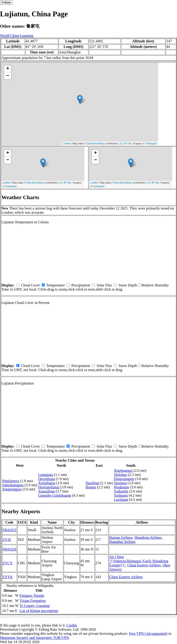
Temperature (56, 285)
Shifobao (121, 475)
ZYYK (8, 577)
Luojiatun (121, 500)
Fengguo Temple (32, 596)
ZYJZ (7, 540)
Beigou (91, 487)
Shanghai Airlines (122, 542)
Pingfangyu (11, 481)
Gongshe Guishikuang (55, 495)
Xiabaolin (121, 491)
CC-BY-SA (126, 143)
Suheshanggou (13, 485)
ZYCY (8, 563)
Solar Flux (104, 285)
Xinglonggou (12, 489)
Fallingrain (151, 143)
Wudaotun (121, 487)
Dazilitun (92, 483)
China (15, 36)
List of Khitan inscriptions (39, 611)
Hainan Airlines (121, 538)
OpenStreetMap (95, 143)
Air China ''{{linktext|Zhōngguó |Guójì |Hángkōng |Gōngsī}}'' (139, 561)
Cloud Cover (30, 285)
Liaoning (27, 36)
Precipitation (81, 285)
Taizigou (120, 483)
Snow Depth (128, 285)
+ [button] (8, 69)
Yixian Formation (33, 601)
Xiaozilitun (46, 491)
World (5, 36)
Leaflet (67, 143)
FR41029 (9, 549)
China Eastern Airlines (144, 565)
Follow (6, 2)
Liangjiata (46, 475)
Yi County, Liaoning (35, 606)
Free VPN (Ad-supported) (148, 634)
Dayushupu (46, 479)
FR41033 (9, 530)
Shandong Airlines (148, 538)
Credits (72, 625)
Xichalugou (47, 483)
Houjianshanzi (49, 487)
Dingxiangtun (124, 479)
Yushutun (121, 495)
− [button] (8, 76)
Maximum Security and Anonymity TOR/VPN (34, 638)
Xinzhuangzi (123, 471)
